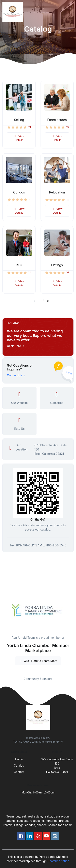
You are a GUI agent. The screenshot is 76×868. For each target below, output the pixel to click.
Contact (19, 772)
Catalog (19, 765)
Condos (19, 192)
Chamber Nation (58, 861)
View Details (19, 138)
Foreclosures (57, 120)
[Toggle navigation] (70, 12)
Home (19, 759)
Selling (19, 120)
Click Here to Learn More (38, 661)
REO (19, 265)
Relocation (57, 192)
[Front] (13, 12)
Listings (57, 265)
